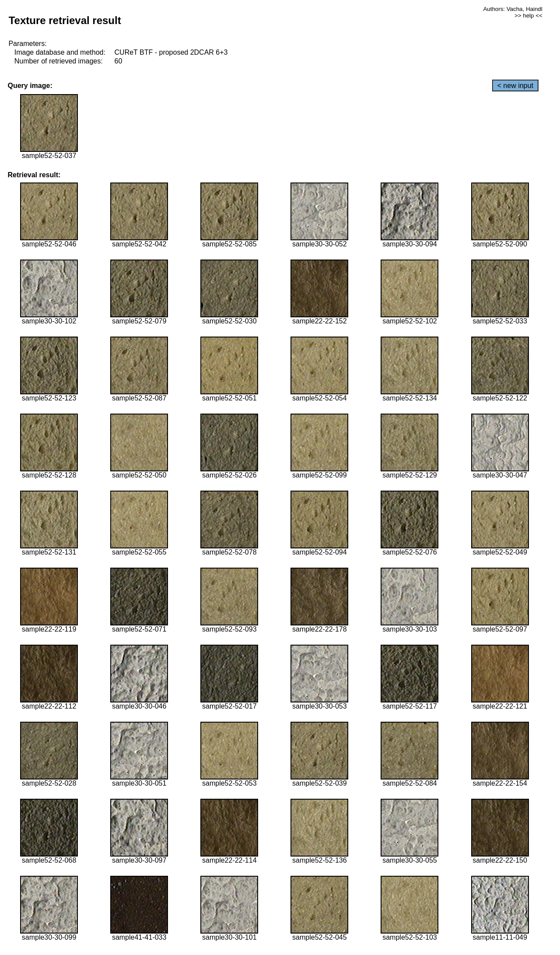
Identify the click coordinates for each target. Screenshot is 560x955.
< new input (515, 86)
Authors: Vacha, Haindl (513, 9)
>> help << (528, 16)
